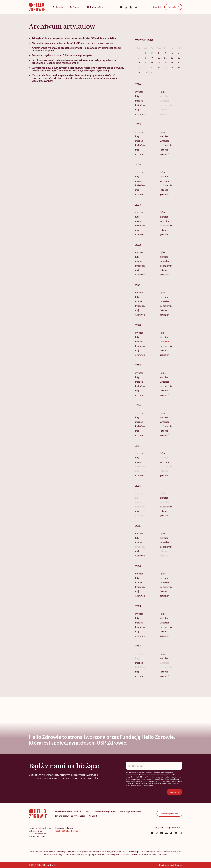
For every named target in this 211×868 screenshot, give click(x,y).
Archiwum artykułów (105, 811)
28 (139, 72)
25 (165, 67)
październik (166, 145)
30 (152, 72)
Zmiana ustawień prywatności (70, 816)
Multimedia (94, 7)
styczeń (139, 92)
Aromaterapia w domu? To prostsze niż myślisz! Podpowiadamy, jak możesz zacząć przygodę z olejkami (77, 49)
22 (145, 67)
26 (172, 67)
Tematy (57, 7)
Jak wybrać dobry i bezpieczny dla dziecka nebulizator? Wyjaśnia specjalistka (74, 38)
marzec (139, 101)
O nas (88, 811)
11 (165, 58)
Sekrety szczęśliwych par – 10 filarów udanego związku (62, 55)
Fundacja (173, 7)
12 (172, 58)
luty (137, 96)
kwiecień (140, 105)
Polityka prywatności (130, 811)
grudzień (165, 154)
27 (179, 67)
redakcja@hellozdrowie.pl (67, 831)
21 (139, 67)
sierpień (164, 136)
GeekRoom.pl (176, 865)
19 (172, 63)
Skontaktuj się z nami (169, 814)
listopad (164, 150)
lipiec (163, 92)
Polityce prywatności (146, 785)
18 (165, 63)
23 (152, 67)
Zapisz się (175, 792)
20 (179, 63)
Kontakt (93, 816)
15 (145, 63)
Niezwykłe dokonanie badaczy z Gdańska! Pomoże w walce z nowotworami (73, 43)
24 (159, 67)
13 (179, 58)
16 (152, 63)
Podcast (75, 7)
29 (145, 72)
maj (137, 109)
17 (159, 63)
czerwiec (140, 114)
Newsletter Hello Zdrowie (68, 811)
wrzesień (165, 141)
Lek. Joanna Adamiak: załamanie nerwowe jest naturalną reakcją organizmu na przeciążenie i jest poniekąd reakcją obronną (74, 62)
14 (139, 63)
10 (159, 58)
